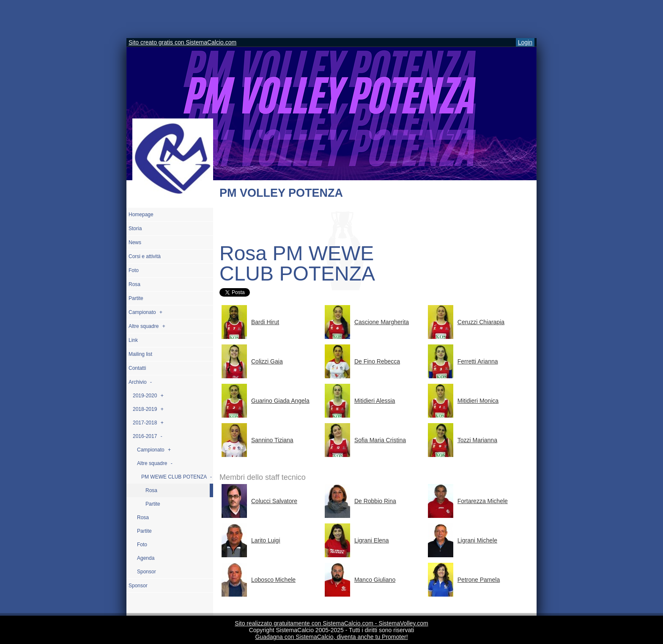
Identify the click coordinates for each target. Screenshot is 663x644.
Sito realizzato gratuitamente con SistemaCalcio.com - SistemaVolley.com (331, 623)
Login (525, 42)
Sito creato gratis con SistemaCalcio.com (182, 42)
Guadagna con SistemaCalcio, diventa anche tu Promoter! (331, 637)
